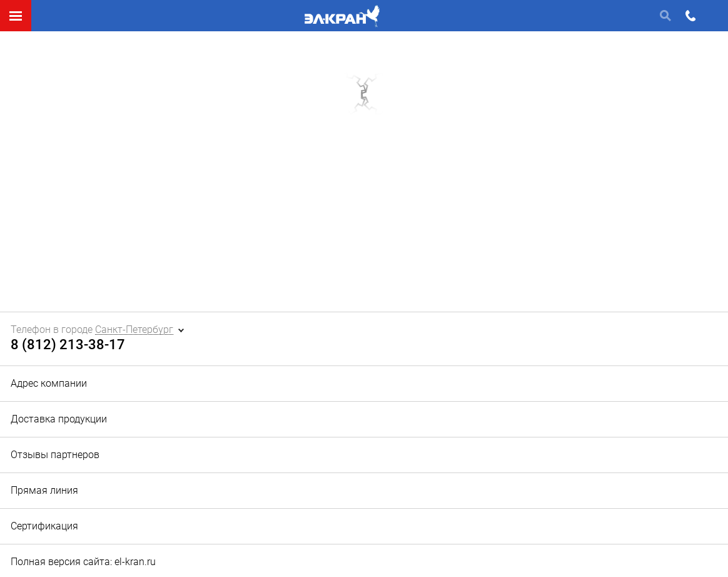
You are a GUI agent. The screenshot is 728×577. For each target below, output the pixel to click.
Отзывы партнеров (55, 455)
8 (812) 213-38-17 (68, 345)
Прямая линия (44, 490)
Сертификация (44, 526)
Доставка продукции (59, 419)
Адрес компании (49, 383)
